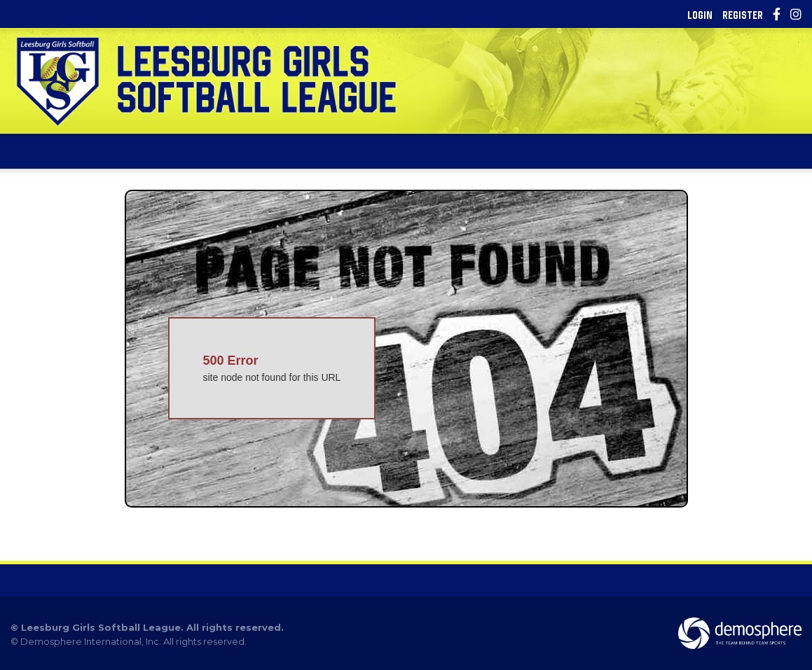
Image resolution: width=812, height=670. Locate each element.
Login (700, 15)
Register (743, 15)
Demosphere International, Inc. (91, 641)
